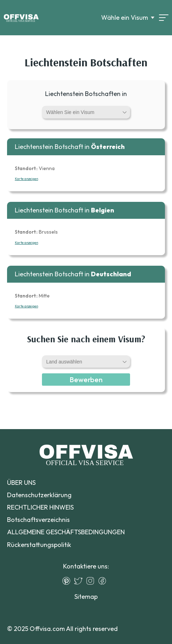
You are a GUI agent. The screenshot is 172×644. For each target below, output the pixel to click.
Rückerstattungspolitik (39, 545)
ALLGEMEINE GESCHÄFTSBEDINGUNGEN (66, 532)
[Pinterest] (68, 581)
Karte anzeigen (26, 179)
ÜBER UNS (21, 483)
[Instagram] (92, 581)
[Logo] (21, 18)
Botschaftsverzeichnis (38, 520)
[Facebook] (104, 581)
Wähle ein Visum (125, 18)
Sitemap (86, 597)
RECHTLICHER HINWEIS (40, 507)
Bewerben (86, 380)
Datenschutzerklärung (39, 495)
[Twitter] (80, 581)
